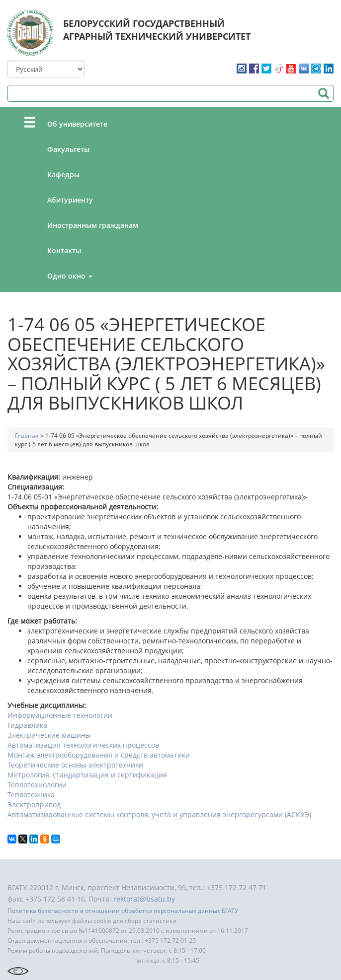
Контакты (64, 250)
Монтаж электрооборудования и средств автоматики (99, 755)
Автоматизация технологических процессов (83, 745)
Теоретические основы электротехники (75, 765)
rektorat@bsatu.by (144, 899)
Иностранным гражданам (93, 225)
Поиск (323, 93)
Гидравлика (27, 725)
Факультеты (68, 149)
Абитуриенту (70, 200)
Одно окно (70, 276)
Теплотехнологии (37, 785)
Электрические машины (49, 735)
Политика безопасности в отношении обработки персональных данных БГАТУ (123, 910)
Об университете (77, 124)
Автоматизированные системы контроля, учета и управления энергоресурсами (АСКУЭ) (159, 814)
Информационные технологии (60, 715)
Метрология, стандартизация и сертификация (87, 775)
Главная (27, 436)
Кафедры (63, 175)
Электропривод (34, 805)
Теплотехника (31, 795)
